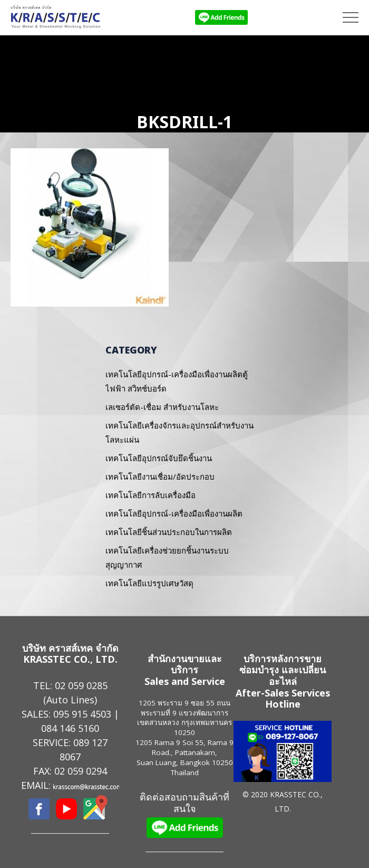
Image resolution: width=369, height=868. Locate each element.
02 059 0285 (81, 685)
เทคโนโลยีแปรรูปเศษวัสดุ (149, 583)
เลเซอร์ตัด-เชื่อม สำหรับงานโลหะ (162, 407)
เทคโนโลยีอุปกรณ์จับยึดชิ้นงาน (159, 458)
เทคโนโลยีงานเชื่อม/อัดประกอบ (160, 476)
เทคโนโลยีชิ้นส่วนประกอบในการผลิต (169, 532)
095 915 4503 (82, 714)
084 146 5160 (70, 728)
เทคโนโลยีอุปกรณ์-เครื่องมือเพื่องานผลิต (174, 513)
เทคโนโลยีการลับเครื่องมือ (150, 495)
